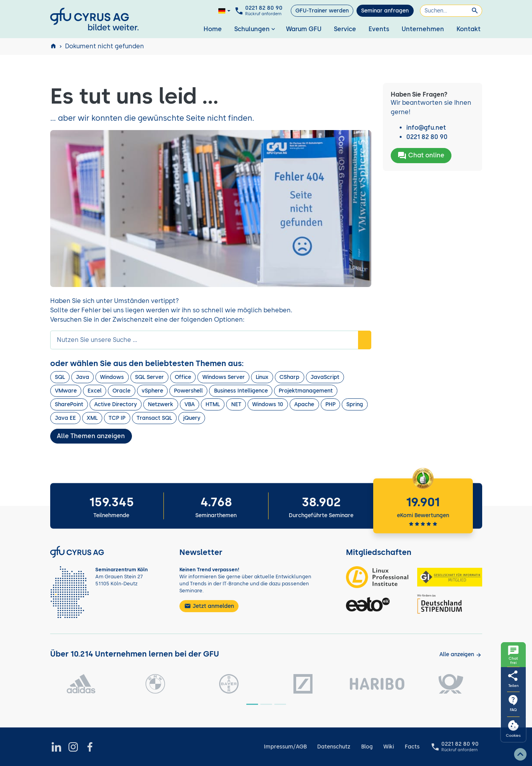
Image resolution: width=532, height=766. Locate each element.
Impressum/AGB (285, 747)
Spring (355, 404)
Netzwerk (161, 404)
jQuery (192, 418)
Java (83, 377)
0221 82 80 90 (427, 137)
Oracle (121, 391)
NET (236, 404)
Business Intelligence (241, 391)
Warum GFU (304, 29)
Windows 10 (268, 404)
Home (213, 29)
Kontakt (469, 29)
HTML (213, 404)
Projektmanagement (306, 391)
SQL (60, 377)
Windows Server (224, 377)
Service (345, 29)
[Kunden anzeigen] (461, 654)
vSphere (152, 391)
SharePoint (69, 404)
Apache (304, 404)
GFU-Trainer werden (322, 11)
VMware (66, 391)
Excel (95, 391)
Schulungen (255, 29)
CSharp (289, 377)
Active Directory (116, 404)
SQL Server (149, 377)
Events (379, 29)
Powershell (188, 391)
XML (92, 418)
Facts (412, 747)
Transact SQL (154, 418)
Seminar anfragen (385, 11)
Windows (112, 377)
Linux (262, 377)
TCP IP (117, 418)
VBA (190, 404)
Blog (367, 747)
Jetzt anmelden (209, 606)
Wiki (389, 747)
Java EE (65, 418)
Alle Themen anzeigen (91, 436)
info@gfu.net (426, 128)
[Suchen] (451, 11)
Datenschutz (334, 747)
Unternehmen (423, 29)
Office (183, 377)
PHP (330, 404)
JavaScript (325, 377)
